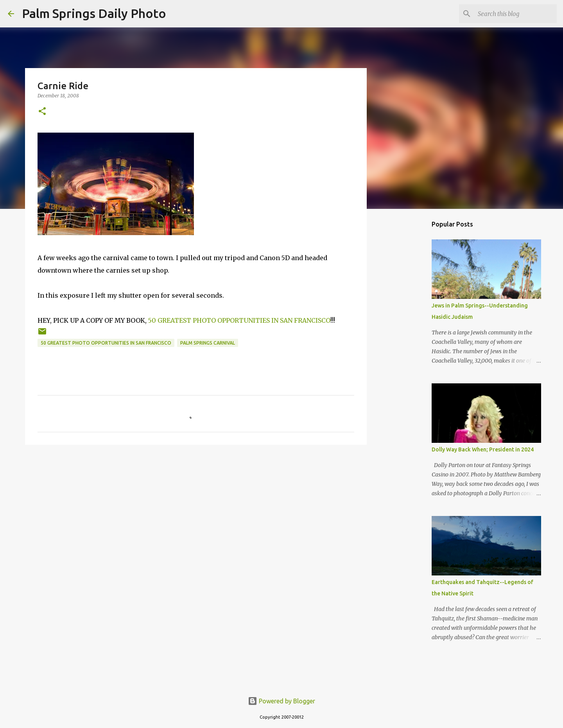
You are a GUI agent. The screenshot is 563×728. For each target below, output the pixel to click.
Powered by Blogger (281, 701)
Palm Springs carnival (208, 343)
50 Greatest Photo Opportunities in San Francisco (106, 343)
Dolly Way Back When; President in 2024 (483, 449)
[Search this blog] (516, 14)
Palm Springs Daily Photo (94, 13)
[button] (42, 112)
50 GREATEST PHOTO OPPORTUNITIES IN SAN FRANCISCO (239, 320)
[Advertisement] (196, 511)
